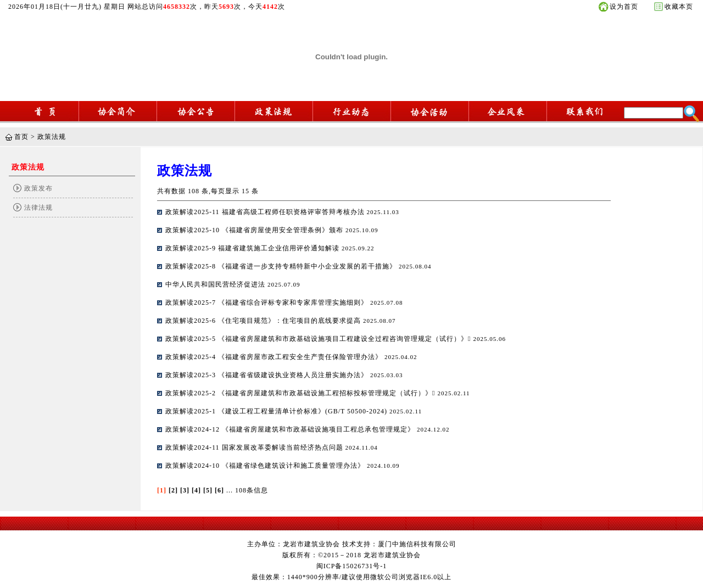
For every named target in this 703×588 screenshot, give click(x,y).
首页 (21, 137)
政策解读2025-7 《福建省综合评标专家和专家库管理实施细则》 (268, 303)
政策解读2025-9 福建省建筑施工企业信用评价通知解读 (253, 248)
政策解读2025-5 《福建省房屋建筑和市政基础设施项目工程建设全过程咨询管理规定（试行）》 (319, 339)
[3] (185, 490)
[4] (196, 490)
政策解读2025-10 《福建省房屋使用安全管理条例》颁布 (255, 230)
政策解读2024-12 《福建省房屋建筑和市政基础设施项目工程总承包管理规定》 (291, 429)
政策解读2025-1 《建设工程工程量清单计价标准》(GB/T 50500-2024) (277, 411)
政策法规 (52, 137)
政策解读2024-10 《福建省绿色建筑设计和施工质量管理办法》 (266, 466)
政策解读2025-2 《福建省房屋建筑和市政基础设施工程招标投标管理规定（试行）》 (301, 393)
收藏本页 (679, 7)
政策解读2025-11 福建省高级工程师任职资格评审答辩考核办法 (266, 212)
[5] (208, 490)
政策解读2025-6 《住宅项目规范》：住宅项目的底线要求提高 (264, 321)
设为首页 (624, 7)
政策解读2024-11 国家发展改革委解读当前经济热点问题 (255, 447)
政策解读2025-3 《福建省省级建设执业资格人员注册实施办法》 (268, 375)
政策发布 (38, 188)
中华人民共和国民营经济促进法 (216, 284)
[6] (219, 490)
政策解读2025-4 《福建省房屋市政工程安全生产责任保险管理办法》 (275, 357)
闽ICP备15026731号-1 (352, 566)
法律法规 (38, 208)
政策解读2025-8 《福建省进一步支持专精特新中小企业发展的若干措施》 (282, 266)
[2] (173, 490)
